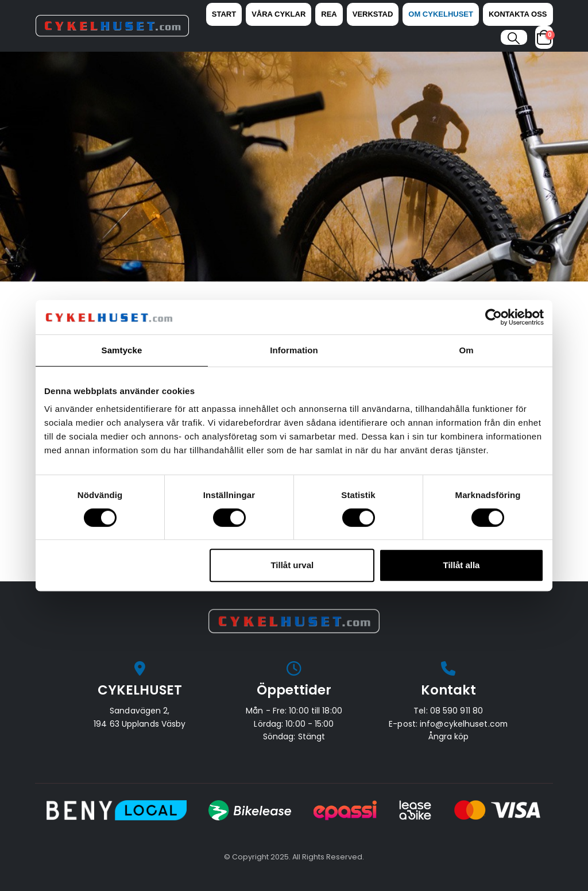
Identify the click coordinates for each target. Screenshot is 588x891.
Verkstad (373, 14)
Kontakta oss (518, 14)
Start (224, 14)
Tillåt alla (461, 565)
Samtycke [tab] (122, 350)
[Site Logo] (112, 26)
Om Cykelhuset (441, 14)
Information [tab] (294, 350)
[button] (514, 38)
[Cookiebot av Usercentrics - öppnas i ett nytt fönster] (494, 317)
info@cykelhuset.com (464, 724)
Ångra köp (448, 736)
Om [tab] (466, 350)
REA (329, 14)
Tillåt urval (292, 565)
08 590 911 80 (457, 711)
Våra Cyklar (278, 14)
